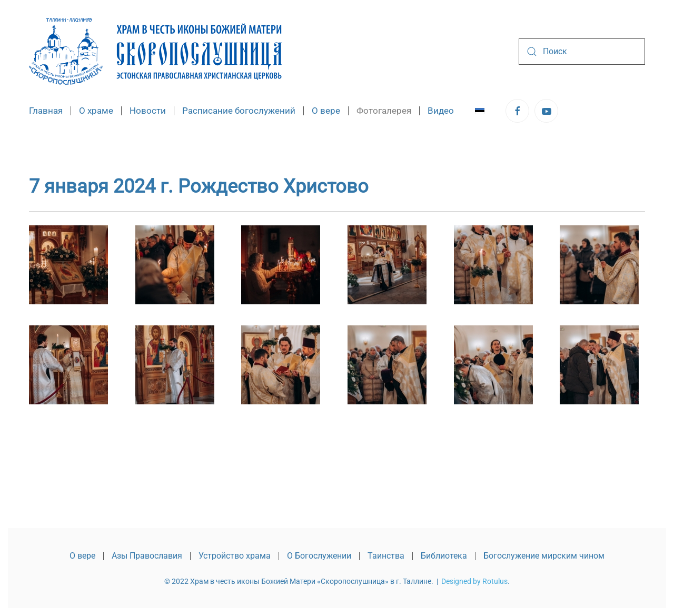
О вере (82, 556)
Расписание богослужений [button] (239, 111)
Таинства (386, 556)
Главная (46, 111)
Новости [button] (148, 111)
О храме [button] (96, 111)
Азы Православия (147, 556)
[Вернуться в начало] (155, 52)
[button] (68, 265)
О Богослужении (319, 556)
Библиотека (444, 556)
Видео (441, 111)
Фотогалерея (384, 111)
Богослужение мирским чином (544, 556)
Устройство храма (235, 556)
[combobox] (582, 52)
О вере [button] (326, 111)
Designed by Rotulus (474, 581)
